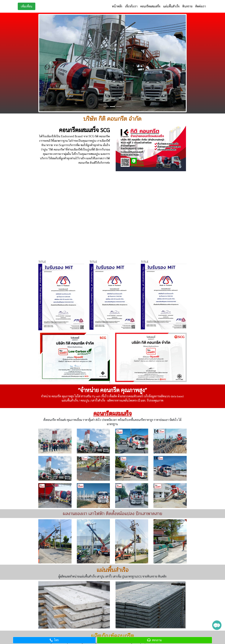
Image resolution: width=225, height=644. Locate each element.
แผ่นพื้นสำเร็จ (171, 6)
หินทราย (187, 6)
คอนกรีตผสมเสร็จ (150, 6)
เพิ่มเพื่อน (27, 6)
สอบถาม (154, 640)
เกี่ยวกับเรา (131, 6)
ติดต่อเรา (201, 6)
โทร (54, 640)
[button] (50, 63)
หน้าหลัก (117, 6)
